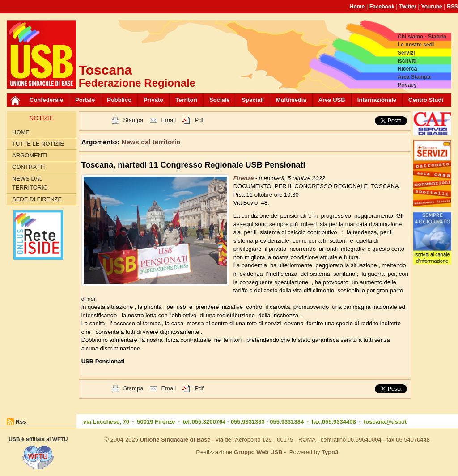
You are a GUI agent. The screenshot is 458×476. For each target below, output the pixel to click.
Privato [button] (153, 100)
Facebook (382, 7)
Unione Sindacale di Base (175, 440)
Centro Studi (426, 100)
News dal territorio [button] (151, 142)
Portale (85, 100)
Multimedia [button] (291, 100)
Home (357, 7)
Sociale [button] (220, 100)
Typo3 (330, 452)
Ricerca (407, 69)
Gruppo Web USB (258, 452)
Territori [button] (186, 100)
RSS (452, 7)
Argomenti (30, 155)
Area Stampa (414, 77)
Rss (21, 422)
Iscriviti (407, 61)
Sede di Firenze (37, 199)
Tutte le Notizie (38, 144)
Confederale (46, 100)
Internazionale (377, 100)
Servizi (406, 53)
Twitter (408, 7)
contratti (28, 167)
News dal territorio (30, 183)
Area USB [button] (332, 100)
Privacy (407, 85)
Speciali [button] (253, 100)
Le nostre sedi (416, 45)
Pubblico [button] (119, 100)
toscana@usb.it (385, 422)
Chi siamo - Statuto (422, 37)
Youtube (432, 7)
